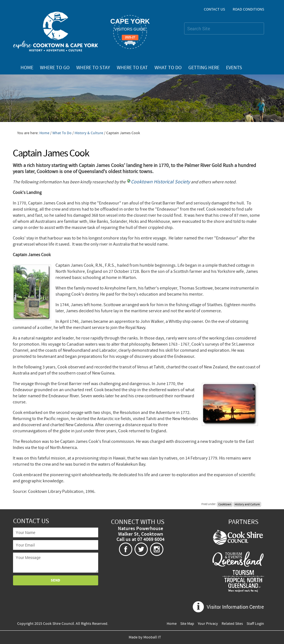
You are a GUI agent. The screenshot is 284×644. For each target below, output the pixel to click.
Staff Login (255, 624)
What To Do (168, 68)
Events (234, 68)
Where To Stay (93, 68)
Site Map (187, 624)
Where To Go (55, 68)
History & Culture (89, 133)
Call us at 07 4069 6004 (140, 540)
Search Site (184, 22)
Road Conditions (248, 9)
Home (27, 68)
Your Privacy (208, 624)
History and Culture (247, 504)
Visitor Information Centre (235, 607)
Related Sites (232, 624)
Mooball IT (152, 637)
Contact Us (214, 9)
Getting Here (204, 68)
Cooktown (225, 504)
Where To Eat (132, 68)
